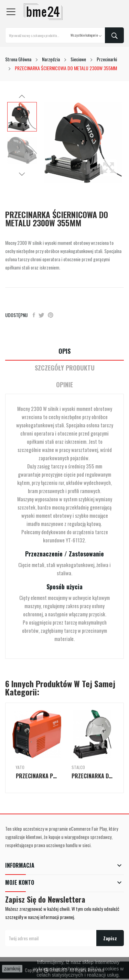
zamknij (12, 969)
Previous (22, 97)
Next (22, 174)
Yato (20, 767)
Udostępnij (34, 315)
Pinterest (51, 315)
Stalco (78, 767)
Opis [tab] (64, 351)
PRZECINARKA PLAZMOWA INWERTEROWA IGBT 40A (37, 776)
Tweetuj (41, 315)
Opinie (64, 385)
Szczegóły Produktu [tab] (65, 368)
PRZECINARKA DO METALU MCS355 (93, 776)
